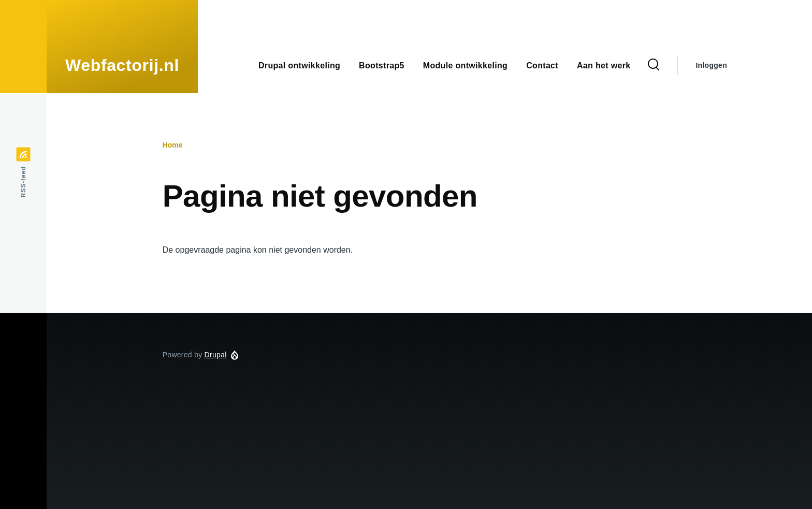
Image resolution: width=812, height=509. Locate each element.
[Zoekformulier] (654, 65)
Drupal (216, 355)
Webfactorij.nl (122, 65)
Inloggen (711, 65)
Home (173, 145)
